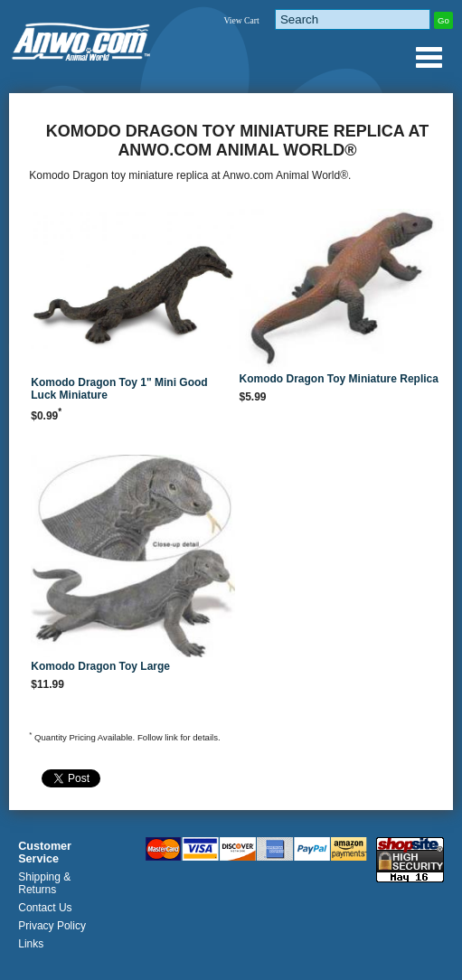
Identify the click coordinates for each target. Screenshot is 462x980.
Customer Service (45, 853)
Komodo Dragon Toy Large (100, 666)
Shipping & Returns (44, 883)
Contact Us (45, 908)
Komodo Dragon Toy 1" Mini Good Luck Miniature (119, 389)
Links (31, 944)
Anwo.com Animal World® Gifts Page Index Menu (429, 57)
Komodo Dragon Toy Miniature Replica (338, 379)
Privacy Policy (52, 926)
